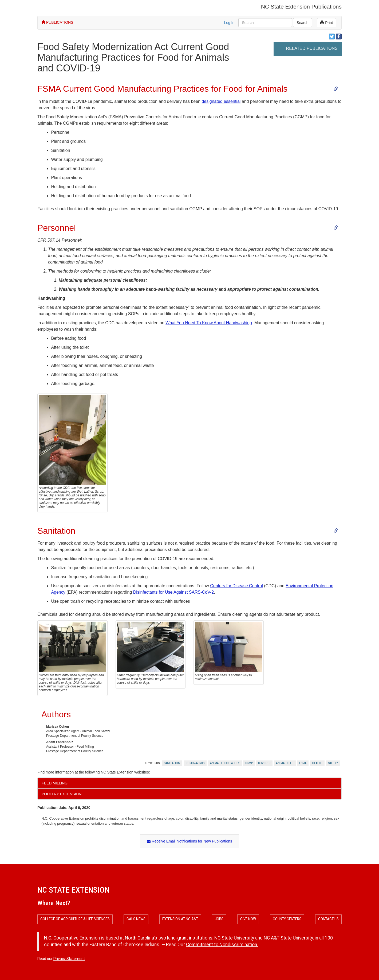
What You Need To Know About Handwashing (209, 323)
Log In (229, 23)
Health (317, 763)
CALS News (136, 919)
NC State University (234, 938)
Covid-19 (264, 763)
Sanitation (172, 763)
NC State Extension (73, 890)
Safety (333, 763)
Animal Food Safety (225, 763)
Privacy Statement (69, 959)
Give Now (248, 919)
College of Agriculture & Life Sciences (75, 919)
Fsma (303, 763)
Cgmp (249, 763)
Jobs (219, 919)
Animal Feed (285, 763)
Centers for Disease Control (236, 586)
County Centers (287, 919)
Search (302, 23)
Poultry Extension (62, 794)
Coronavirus (195, 763)
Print (327, 23)
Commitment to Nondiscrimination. (222, 945)
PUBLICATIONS (57, 22)
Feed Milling (55, 783)
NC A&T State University (288, 938)
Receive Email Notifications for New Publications (189, 841)
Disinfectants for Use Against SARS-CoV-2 (173, 592)
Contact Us (328, 919)
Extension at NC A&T (180, 919)
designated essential (221, 101)
